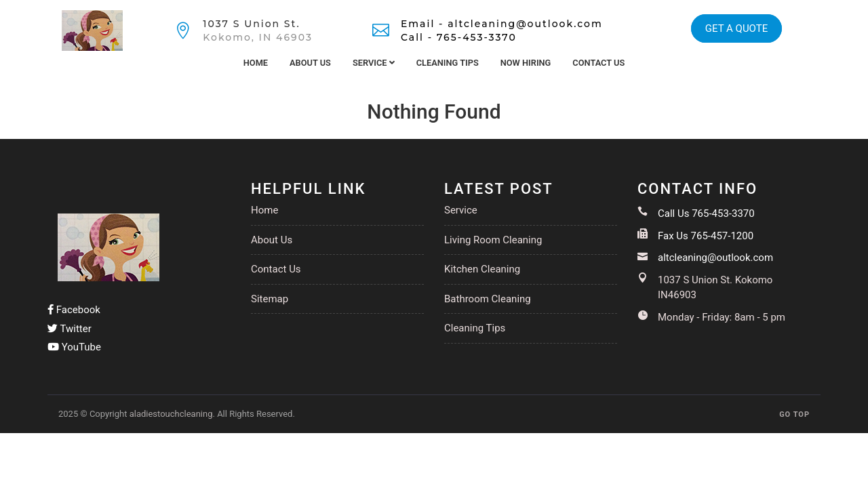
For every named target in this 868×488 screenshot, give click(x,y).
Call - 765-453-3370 (459, 37)
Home (256, 63)
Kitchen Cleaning (482, 269)
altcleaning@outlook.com (715, 258)
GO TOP (794, 414)
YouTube (74, 347)
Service (374, 63)
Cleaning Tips (448, 63)
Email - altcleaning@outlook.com (502, 24)
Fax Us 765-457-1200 (706, 236)
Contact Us (598, 63)
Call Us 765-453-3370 (706, 213)
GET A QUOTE (736, 28)
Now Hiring (526, 63)
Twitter (70, 329)
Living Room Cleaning (493, 240)
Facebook (74, 310)
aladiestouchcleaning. (172, 414)
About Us (310, 63)
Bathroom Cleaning (488, 299)
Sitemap (270, 299)
